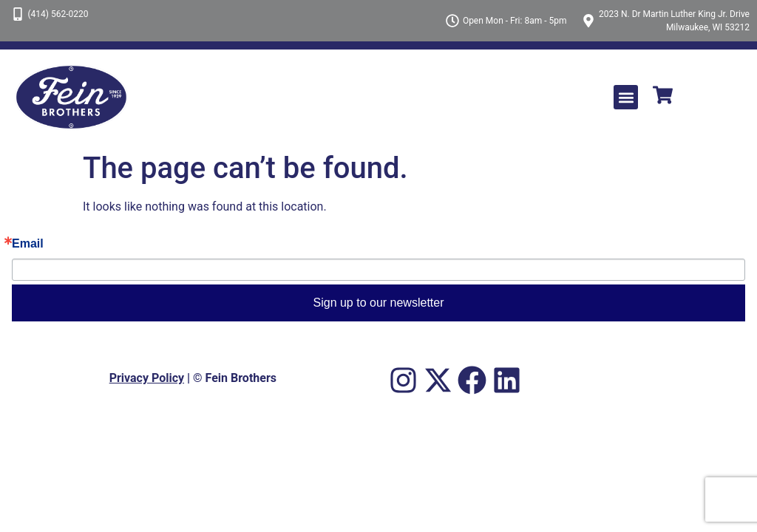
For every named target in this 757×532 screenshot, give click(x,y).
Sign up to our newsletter (379, 303)
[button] (626, 97)
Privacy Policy (147, 378)
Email (28, 244)
